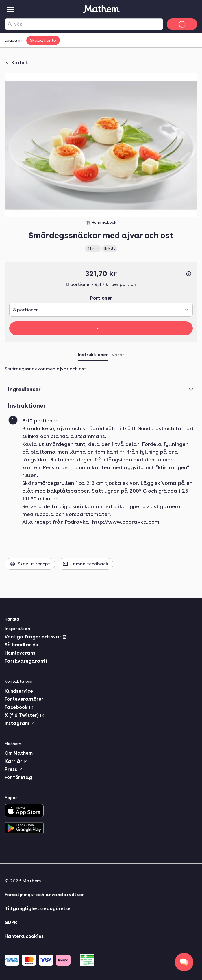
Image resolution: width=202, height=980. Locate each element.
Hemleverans (20, 653)
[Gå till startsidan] (101, 9)
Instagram (20, 723)
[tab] (118, 356)
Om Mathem (19, 753)
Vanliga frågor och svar (36, 637)
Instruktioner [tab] (93, 355)
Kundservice (19, 691)
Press (14, 769)
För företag (18, 777)
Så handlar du (21, 645)
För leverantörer (24, 699)
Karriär (16, 761)
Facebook (19, 707)
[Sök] (10, 24)
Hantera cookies (24, 936)
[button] (103, 471)
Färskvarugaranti (26, 661)
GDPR (11, 922)
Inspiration (17, 629)
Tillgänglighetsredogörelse (38, 909)
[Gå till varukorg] (182, 24)
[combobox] (87, 24)
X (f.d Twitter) (25, 715)
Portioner (101, 298)
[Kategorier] (10, 9)
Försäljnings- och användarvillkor (44, 895)
